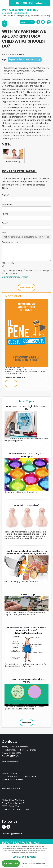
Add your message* (11, 242)
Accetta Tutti (11, 863)
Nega (25, 863)
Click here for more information (15, 277)
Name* (5, 195)
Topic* (5, 233)
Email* (5, 223)
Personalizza (38, 863)
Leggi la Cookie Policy (25, 857)
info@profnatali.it (15, 834)
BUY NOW (11, 383)
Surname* (7, 204)
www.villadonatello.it (11, 762)
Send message (27, 287)
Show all (26, 723)
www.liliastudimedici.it (11, 788)
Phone (5, 214)
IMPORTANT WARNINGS (21, 843)
